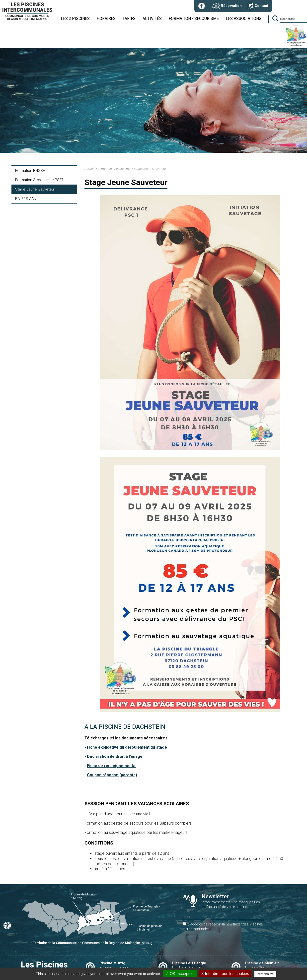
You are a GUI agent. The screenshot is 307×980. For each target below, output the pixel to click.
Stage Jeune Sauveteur (35, 189)
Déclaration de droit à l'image (115, 756)
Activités (152, 19)
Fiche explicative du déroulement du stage (127, 747)
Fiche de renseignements (112, 766)
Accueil (89, 169)
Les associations (244, 19)
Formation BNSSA (30, 171)
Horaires (106, 19)
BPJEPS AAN (26, 199)
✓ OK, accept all (180, 974)
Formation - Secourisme (194, 19)
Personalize (265, 974)
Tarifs (129, 19)
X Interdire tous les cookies (225, 974)
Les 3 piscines (75, 19)
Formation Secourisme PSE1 (39, 180)
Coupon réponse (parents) (112, 775)
